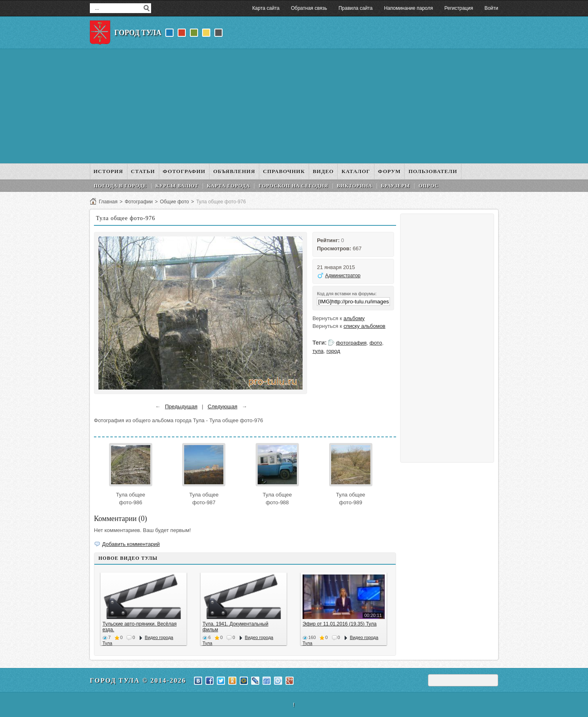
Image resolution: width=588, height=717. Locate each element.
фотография (351, 343)
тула (318, 351)
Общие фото (175, 202)
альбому (354, 318)
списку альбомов (364, 326)
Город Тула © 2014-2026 (138, 680)
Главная (108, 202)
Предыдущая (181, 406)
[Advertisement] (294, 106)
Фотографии (139, 202)
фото (376, 343)
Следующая (223, 406)
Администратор (343, 276)
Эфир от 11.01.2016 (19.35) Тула (340, 624)
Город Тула (138, 33)
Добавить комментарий (131, 544)
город (333, 351)
